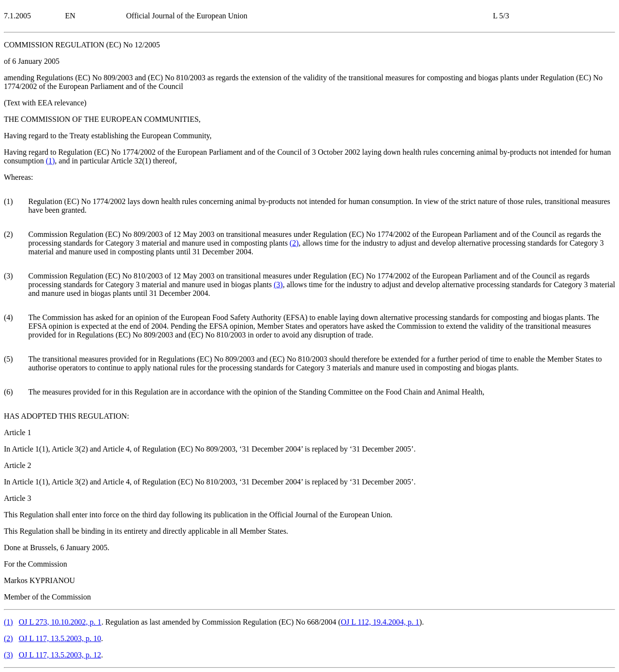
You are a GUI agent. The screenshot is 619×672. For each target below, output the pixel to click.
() (51, 161)
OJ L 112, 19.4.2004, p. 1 (380, 622)
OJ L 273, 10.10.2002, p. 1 (60, 622)
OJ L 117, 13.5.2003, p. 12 (60, 655)
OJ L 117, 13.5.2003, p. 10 (60, 638)
